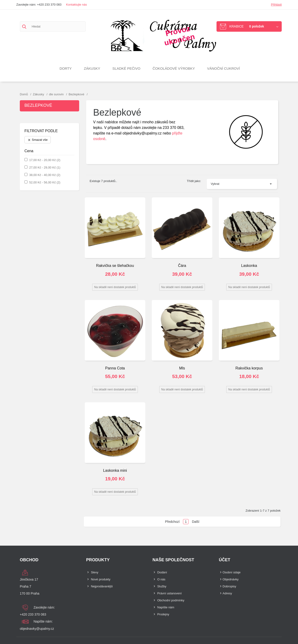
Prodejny (163, 614)
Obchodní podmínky (171, 600)
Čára (182, 266)
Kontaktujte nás (77, 5)
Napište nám (166, 607)
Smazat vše (38, 140)
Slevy (95, 572)
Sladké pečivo (126, 68)
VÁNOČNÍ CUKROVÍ (224, 68)
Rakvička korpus (249, 368)
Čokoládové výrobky (174, 68)
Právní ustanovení (169, 593)
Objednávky (231, 579)
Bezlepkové (38, 105)
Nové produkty (101, 579)
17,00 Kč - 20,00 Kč (45, 160)
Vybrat (215, 184)
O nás (161, 579)
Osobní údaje (232, 572)
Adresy (227, 593)
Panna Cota (115, 368)
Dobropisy (229, 586)
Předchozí (172, 522)
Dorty (66, 68)
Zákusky (92, 68)
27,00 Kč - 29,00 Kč (45, 167)
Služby (162, 586)
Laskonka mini (115, 470)
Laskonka (249, 266)
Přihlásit (276, 5)
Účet (225, 560)
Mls (182, 368)
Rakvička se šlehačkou (115, 266)
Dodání (162, 572)
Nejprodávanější (102, 586)
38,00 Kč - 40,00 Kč (45, 175)
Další (196, 522)
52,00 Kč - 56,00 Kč (45, 182)
